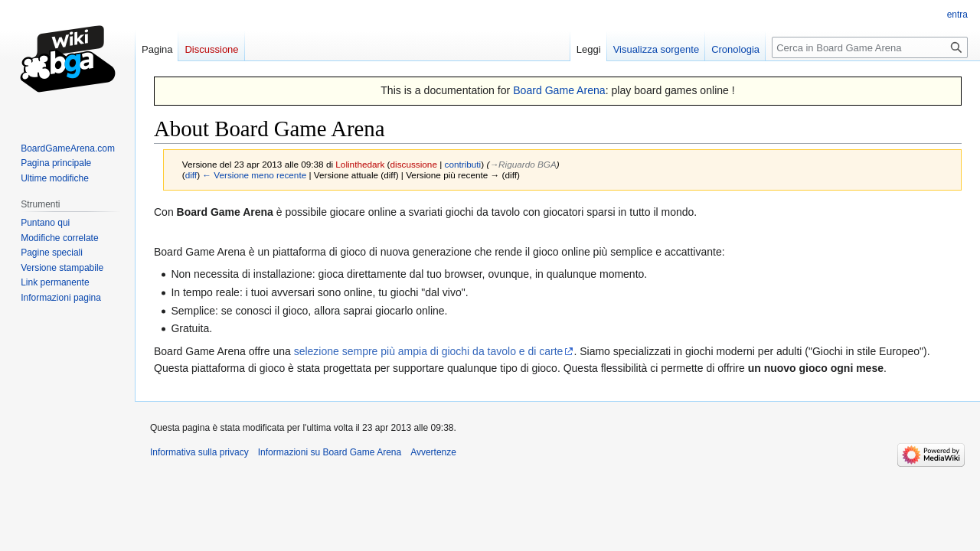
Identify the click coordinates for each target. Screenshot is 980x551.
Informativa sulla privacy (199, 452)
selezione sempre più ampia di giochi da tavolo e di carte (429, 351)
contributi (463, 164)
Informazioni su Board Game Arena (330, 452)
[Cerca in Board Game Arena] (870, 47)
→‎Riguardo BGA (523, 164)
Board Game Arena (559, 90)
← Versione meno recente (254, 175)
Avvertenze (433, 452)
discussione (414, 164)
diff (191, 175)
